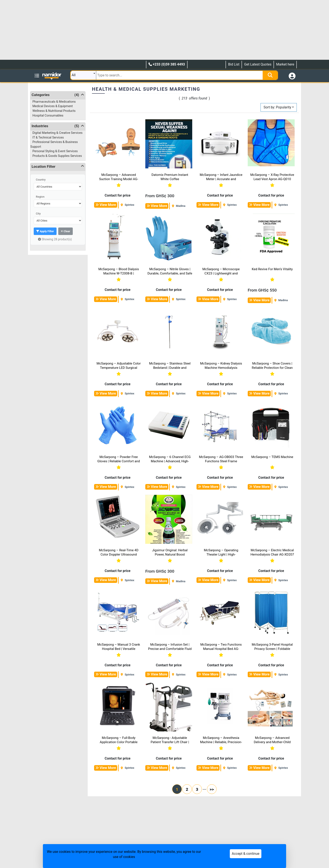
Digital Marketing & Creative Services (58, 133)
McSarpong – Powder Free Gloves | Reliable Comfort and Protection (119, 461)
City (38, 214)
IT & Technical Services (48, 138)
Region (40, 197)
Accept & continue (245, 854)
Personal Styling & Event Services (55, 151)
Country (41, 180)
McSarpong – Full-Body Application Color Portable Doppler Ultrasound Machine (119, 742)
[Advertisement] (128, 30)
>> (212, 789)
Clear (66, 231)
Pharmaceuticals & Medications (54, 102)
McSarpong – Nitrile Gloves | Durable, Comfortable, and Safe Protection (170, 273)
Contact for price (118, 195)
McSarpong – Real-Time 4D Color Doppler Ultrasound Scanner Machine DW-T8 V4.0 (119, 554)
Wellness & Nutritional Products (54, 111)
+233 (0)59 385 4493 (167, 64)
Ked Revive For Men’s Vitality (272, 269)
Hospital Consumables (48, 116)
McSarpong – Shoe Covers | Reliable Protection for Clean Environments (272, 368)
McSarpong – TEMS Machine (272, 457)
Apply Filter (45, 231)
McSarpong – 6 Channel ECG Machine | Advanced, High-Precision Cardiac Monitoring (170, 461)
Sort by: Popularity (277, 107)
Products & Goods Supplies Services (57, 156)
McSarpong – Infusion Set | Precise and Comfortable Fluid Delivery (170, 649)
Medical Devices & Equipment (53, 106)
